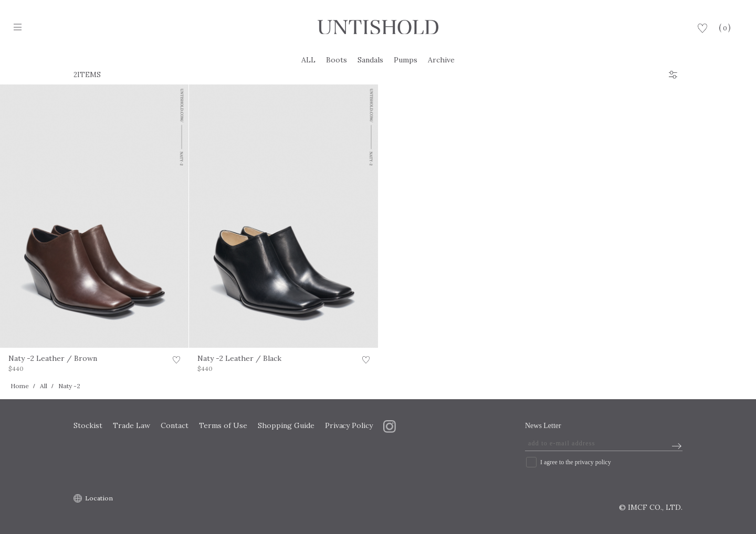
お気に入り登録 (176, 361)
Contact (175, 425)
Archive (441, 60)
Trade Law (132, 425)
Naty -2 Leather (53, 358)
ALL (308, 60)
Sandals (370, 60)
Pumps (406, 60)
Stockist (88, 425)
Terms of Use (223, 425)
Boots (337, 60)
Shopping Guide (286, 425)
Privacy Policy (349, 425)
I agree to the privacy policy (576, 462)
